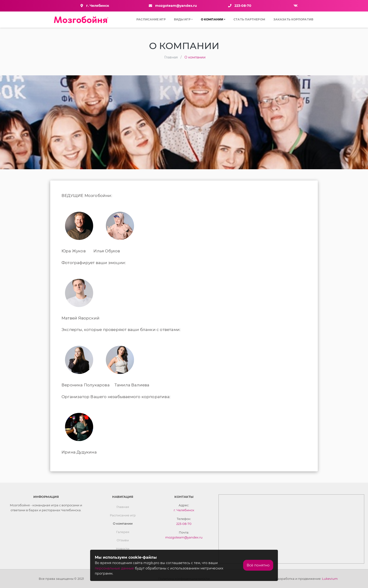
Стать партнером (249, 19)
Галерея (123, 532)
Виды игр (182, 19)
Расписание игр (151, 19)
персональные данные (114, 568)
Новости (123, 549)
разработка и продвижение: (307, 579)
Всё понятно (258, 565)
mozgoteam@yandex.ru (176, 6)
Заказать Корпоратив (293, 19)
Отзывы (123, 540)
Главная (123, 507)
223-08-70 (243, 6)
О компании (212, 19)
